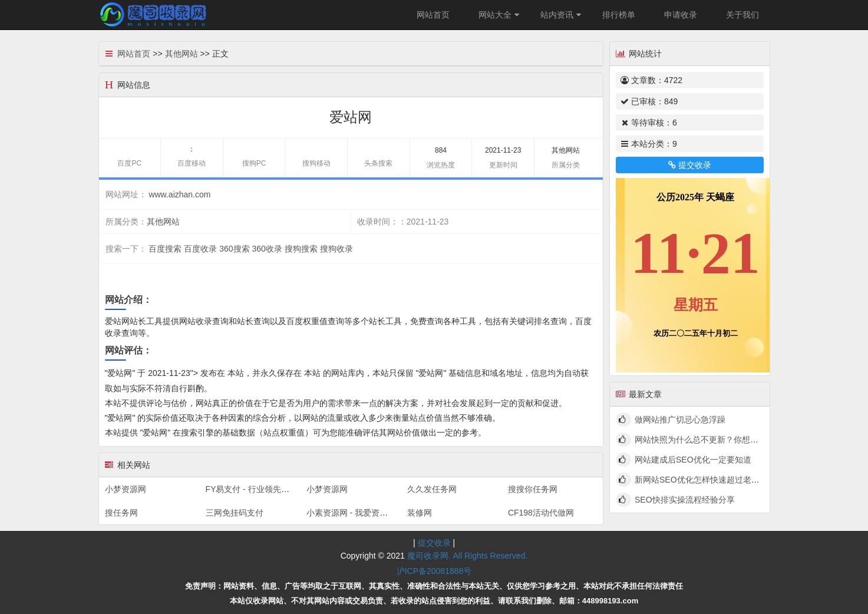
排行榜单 (619, 15)
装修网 (420, 513)
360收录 (267, 249)
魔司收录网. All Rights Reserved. (468, 556)
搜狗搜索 (301, 249)
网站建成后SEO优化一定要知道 (693, 460)
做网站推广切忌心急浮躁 (680, 420)
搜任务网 (121, 513)
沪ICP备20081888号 (434, 571)
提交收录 (689, 165)
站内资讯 (562, 15)
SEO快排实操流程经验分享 (685, 500)
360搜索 (234, 249)
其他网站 (181, 54)
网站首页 (433, 15)
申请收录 (681, 15)
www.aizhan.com (179, 194)
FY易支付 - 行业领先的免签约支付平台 (276, 489)
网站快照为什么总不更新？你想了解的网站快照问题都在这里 (746, 440)
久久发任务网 (432, 489)
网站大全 (500, 15)
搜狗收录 (336, 249)
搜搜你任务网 (533, 489)
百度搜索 (165, 249)
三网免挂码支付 (235, 513)
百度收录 (200, 249)
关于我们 (742, 15)
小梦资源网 (126, 489)
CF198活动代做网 (541, 513)
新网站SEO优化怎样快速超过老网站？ (705, 480)
